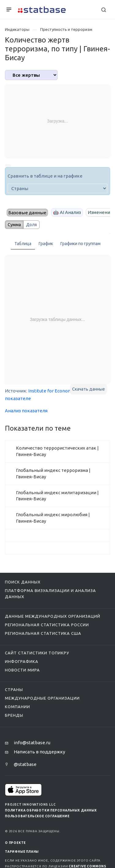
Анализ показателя (26, 411)
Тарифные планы (22, 852)
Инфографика (22, 661)
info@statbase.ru (32, 743)
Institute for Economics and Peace (64, 391)
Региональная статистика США (43, 633)
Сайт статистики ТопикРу (37, 653)
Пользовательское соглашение (37, 816)
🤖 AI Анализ (67, 212)
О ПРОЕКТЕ (15, 843)
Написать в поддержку (39, 752)
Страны (14, 690)
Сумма (14, 225)
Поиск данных (23, 582)
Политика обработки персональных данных (51, 810)
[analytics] (31, 75)
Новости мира (22, 670)
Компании (17, 707)
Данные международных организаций (53, 616)
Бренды (14, 715)
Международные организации (42, 698)
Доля (31, 225)
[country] (57, 188)
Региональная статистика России (47, 625)
